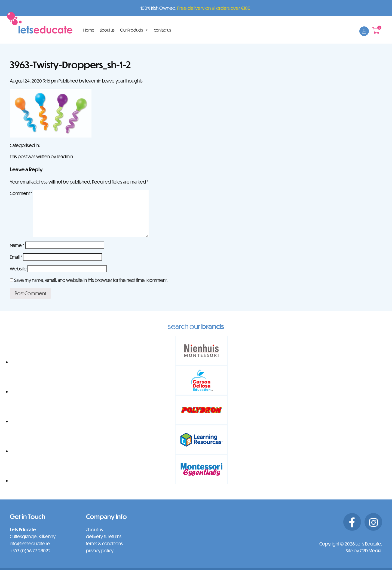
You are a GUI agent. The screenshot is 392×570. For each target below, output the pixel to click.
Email (16, 257)
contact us (162, 30)
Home (89, 30)
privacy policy (100, 551)
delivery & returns (104, 536)
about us (107, 30)
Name (17, 245)
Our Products (134, 30)
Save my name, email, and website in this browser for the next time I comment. (91, 280)
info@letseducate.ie (30, 543)
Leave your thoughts (122, 81)
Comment (21, 193)
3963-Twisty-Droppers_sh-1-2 (70, 64)
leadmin (93, 81)
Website (18, 269)
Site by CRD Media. (364, 551)
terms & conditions (104, 543)
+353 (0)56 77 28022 (30, 551)
